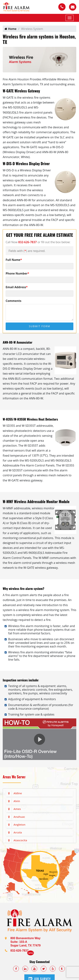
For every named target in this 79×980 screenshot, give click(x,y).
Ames (17, 809)
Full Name (14, 260)
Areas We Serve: (14, 777)
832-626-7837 (27, 242)
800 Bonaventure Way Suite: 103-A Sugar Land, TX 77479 (25, 942)
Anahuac (19, 817)
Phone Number (17, 273)
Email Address (17, 287)
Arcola (18, 832)
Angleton (20, 825)
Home (10, 29)
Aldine (18, 793)
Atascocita (20, 840)
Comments (13, 301)
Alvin (17, 801)
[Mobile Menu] (70, 18)
